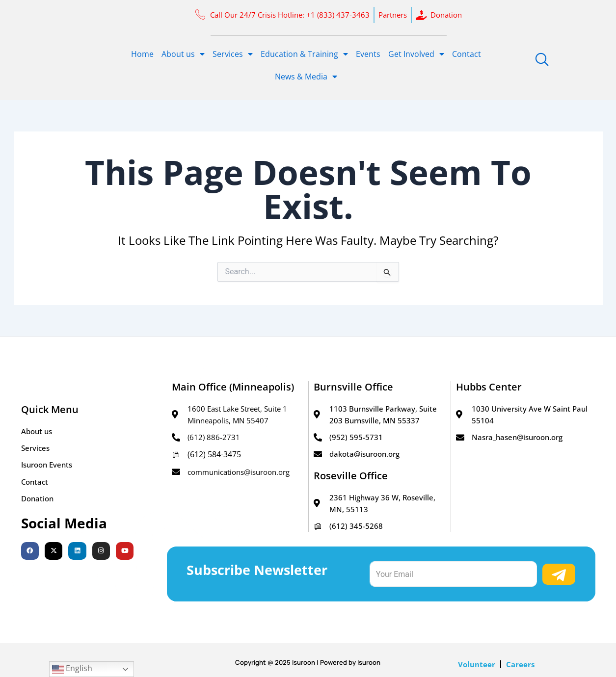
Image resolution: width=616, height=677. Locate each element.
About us (183, 54)
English (72, 669)
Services (233, 54)
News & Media (306, 77)
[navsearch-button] (542, 60)
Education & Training (304, 54)
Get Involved (416, 54)
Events (368, 54)
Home (142, 54)
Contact (467, 54)
